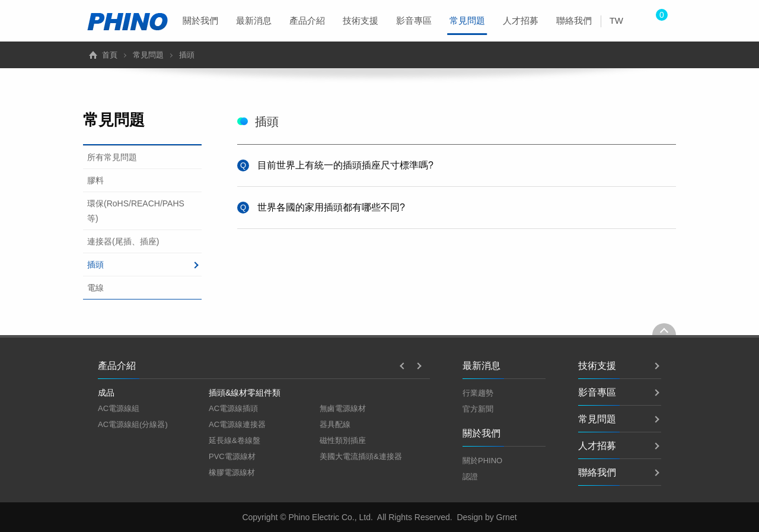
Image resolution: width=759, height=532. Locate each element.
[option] (153, 409)
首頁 (110, 55)
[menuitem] (200, 21)
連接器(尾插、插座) (123, 241)
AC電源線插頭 (233, 408)
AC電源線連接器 (237, 424)
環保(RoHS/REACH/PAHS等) (136, 211)
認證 (470, 477)
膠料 (95, 180)
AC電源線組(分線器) (133, 424)
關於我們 (200, 20)
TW (616, 20)
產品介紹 (307, 20)
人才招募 (521, 20)
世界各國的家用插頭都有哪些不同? (331, 207)
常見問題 (467, 25)
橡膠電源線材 (232, 472)
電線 (95, 288)
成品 (106, 393)
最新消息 (254, 20)
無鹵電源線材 (343, 408)
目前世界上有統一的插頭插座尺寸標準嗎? (345, 165)
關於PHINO (482, 461)
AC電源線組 (119, 408)
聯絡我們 (574, 20)
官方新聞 (478, 409)
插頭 (95, 265)
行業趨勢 (478, 393)
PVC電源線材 (232, 456)
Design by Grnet (487, 517)
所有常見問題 (112, 157)
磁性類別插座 (343, 440)
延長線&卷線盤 (235, 440)
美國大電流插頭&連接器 (361, 456)
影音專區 (414, 20)
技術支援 (361, 20)
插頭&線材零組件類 (245, 393)
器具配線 (335, 424)
